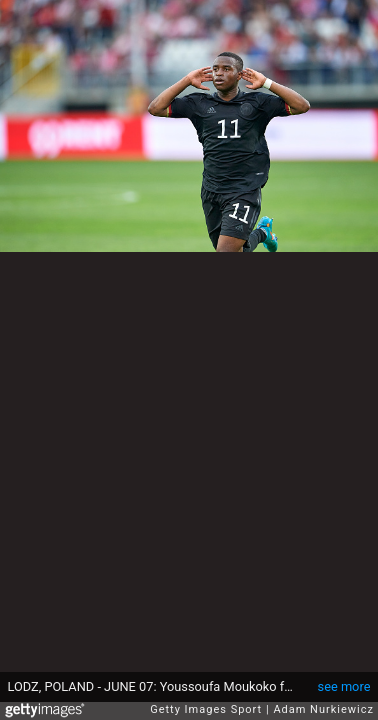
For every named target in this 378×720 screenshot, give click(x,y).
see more (344, 686)
